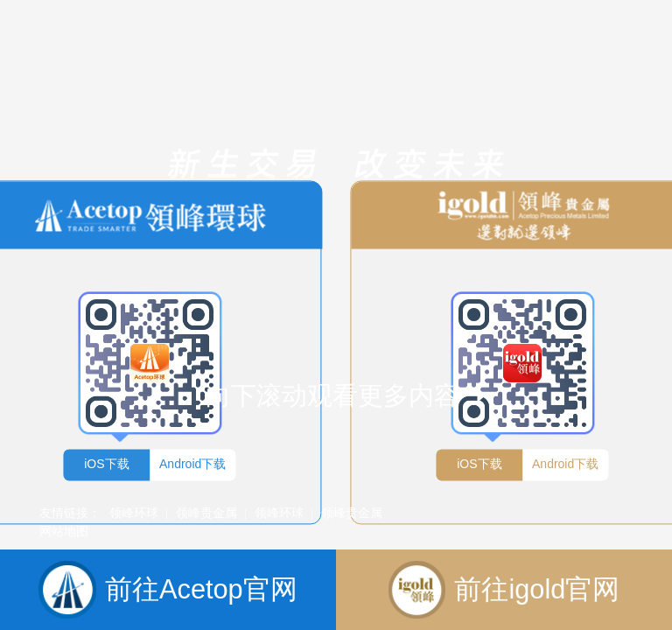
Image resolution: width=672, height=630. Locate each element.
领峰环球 (134, 513)
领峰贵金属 (206, 513)
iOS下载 (106, 464)
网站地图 (64, 531)
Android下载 (192, 464)
